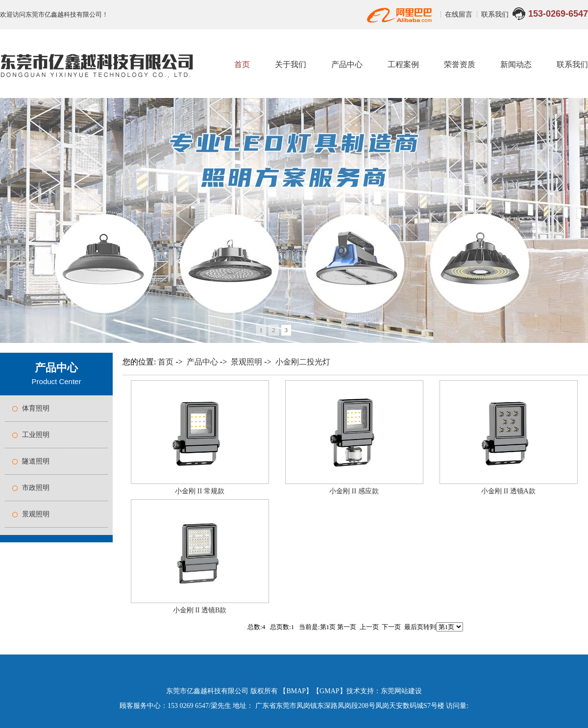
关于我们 (291, 64)
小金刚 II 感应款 (354, 491)
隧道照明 (36, 461)
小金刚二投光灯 (303, 362)
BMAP (296, 691)
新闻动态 (516, 64)
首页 (242, 64)
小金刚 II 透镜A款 (508, 491)
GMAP (329, 691)
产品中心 (347, 64)
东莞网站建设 (401, 691)
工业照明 (36, 435)
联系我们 (495, 14)
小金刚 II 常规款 (199, 491)
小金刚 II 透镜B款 (200, 610)
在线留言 (460, 14)
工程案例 (403, 64)
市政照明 (36, 488)
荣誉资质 (460, 64)
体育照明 (36, 408)
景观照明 (36, 514)
